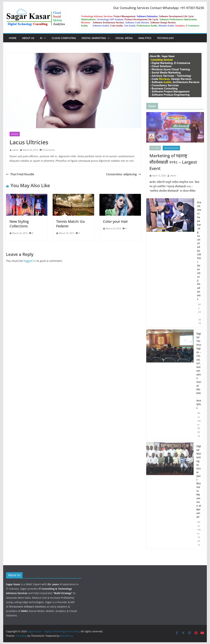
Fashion (15, 134)
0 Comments (47, 150)
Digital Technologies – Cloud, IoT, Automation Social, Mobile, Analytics (199, 371)
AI (41, 38)
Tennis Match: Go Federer (70, 224)
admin (15, 150)
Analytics (145, 38)
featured (155, 148)
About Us (28, 38)
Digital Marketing (94, 38)
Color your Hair (115, 221)
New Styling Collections (19, 224)
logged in (30, 261)
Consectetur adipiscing (124, 174)
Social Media (124, 38)
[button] (44, 38)
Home (13, 38)
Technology (165, 38)
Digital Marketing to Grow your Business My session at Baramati (199, 481)
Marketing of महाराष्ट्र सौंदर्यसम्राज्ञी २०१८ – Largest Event (173, 162)
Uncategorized (171, 148)
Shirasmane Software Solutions (27, 607)
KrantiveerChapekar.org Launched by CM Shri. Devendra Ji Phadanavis (199, 251)
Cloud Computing (64, 38)
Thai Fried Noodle (20, 174)
